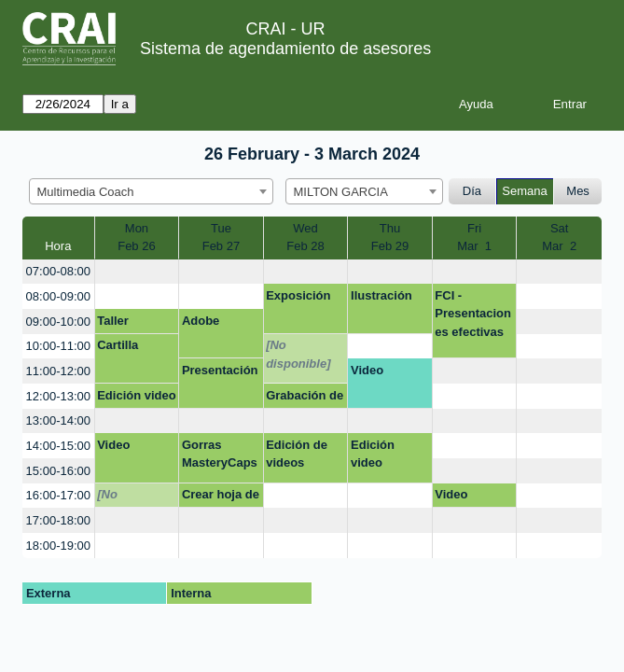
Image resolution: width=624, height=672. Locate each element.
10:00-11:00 (58, 346)
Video (367, 370)
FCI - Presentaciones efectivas (473, 314)
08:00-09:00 (58, 296)
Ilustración (381, 295)
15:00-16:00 (58, 471)
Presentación (220, 370)
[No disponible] (298, 354)
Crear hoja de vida (221, 497)
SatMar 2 (559, 238)
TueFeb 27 (221, 238)
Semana (524, 191)
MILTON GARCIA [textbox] (341, 192)
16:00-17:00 (58, 495)
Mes (578, 191)
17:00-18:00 (58, 520)
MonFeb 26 (136, 238)
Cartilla (118, 345)
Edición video (137, 395)
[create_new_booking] (137, 272)
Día (472, 191)
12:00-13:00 (58, 396)
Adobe (201, 321)
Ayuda (476, 104)
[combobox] (151, 191)
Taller (113, 321)
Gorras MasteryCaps (220, 454)
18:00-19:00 (58, 546)
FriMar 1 (474, 238)
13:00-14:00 (58, 420)
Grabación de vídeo (305, 399)
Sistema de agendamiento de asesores (285, 49)
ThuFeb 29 (390, 238)
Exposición (298, 295)
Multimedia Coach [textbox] (86, 192)
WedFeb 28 (305, 238)
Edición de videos (297, 454)
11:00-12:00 (58, 371)
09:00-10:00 (58, 322)
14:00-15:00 (58, 446)
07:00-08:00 (58, 271)
